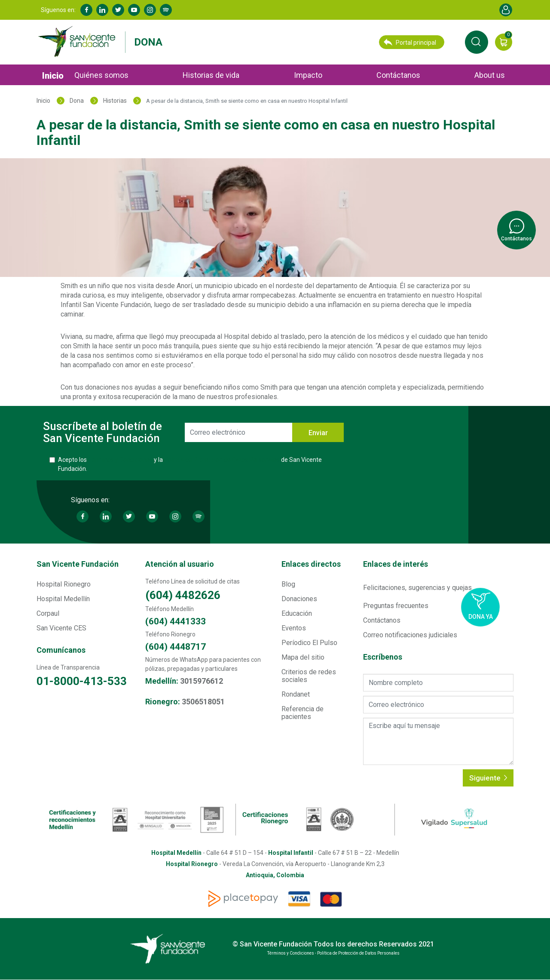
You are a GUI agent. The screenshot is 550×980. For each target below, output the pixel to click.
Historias (115, 101)
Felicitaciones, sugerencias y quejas (417, 588)
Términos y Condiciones (120, 460)
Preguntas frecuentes (396, 606)
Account (506, 10)
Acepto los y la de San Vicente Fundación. (190, 464)
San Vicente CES (61, 628)
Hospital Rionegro (64, 584)
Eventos (294, 628)
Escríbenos (383, 657)
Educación (297, 613)
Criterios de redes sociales (309, 676)
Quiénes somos (101, 75)
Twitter (118, 10)
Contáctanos (398, 75)
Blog (288, 584)
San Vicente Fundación (78, 564)
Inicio (53, 76)
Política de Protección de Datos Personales (222, 460)
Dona (148, 42)
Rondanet (296, 694)
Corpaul (48, 613)
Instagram (150, 10)
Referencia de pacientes (302, 713)
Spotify (166, 10)
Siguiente (488, 778)
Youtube (134, 10)
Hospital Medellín (63, 599)
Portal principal (410, 42)
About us (490, 75)
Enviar (318, 433)
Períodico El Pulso (309, 643)
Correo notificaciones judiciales (410, 635)
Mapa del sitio (303, 657)
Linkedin (102, 10)
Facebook (86, 10)
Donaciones (299, 599)
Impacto (308, 75)
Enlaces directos (311, 564)
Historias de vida (211, 75)
